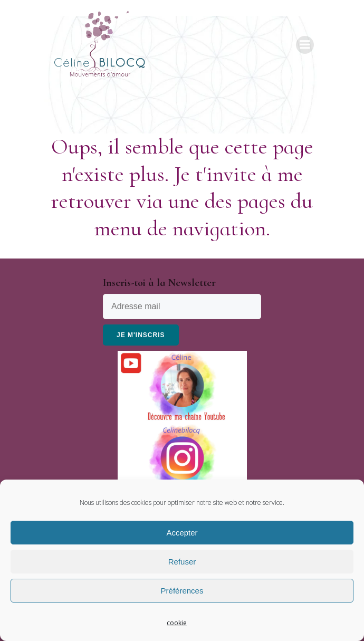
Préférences (182, 591)
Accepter (182, 533)
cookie (177, 623)
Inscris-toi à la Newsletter (159, 283)
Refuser (182, 562)
